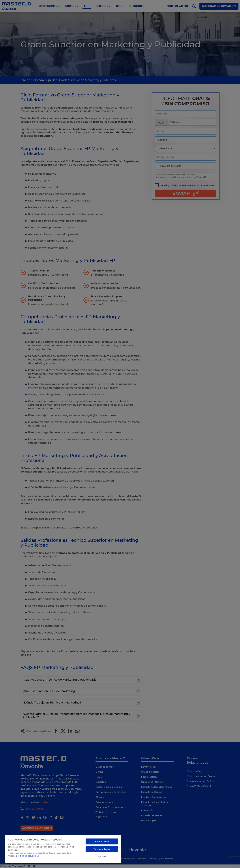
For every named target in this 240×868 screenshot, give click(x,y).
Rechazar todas (102, 849)
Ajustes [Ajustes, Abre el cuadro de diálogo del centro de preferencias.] (102, 856)
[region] (63, 849)
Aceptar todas (102, 841)
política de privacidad (28, 856)
